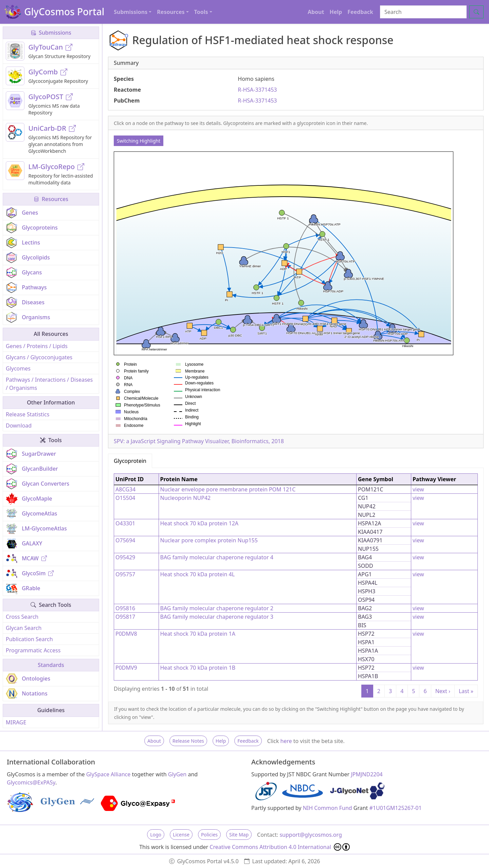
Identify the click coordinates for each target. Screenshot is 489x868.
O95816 (125, 608)
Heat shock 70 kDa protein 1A (198, 634)
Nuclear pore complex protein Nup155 (209, 540)
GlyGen (177, 774)
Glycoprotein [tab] (130, 461)
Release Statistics (28, 414)
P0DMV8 (126, 634)
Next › (443, 691)
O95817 (125, 617)
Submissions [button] (131, 12)
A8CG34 (125, 489)
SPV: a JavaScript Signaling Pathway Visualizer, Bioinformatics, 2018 (199, 441)
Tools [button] (201, 12)
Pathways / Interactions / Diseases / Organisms (49, 384)
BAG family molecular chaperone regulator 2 (217, 608)
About (316, 12)
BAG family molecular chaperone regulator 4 (217, 557)
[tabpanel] (296, 585)
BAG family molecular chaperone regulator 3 (217, 617)
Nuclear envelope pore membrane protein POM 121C (228, 489)
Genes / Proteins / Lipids (37, 346)
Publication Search (29, 639)
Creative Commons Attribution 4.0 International (280, 847)
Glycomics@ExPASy (31, 782)
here (286, 741)
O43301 (125, 523)
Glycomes (18, 368)
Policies (209, 835)
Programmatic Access (33, 650)
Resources (51, 199)
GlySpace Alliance (108, 774)
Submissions (51, 33)
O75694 (125, 540)
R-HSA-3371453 (257, 90)
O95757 (125, 574)
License (181, 835)
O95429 (125, 557)
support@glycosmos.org (311, 835)
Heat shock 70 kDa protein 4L (198, 574)
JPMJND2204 (367, 774)
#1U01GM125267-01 (396, 808)
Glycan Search (24, 628)
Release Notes (188, 741)
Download (19, 426)
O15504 (125, 498)
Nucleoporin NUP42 (186, 498)
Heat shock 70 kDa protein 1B (198, 668)
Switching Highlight (139, 141)
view (418, 489)
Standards (51, 665)
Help (336, 12)
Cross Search (22, 617)
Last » (466, 691)
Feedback (360, 12)
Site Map (239, 835)
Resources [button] (171, 12)
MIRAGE (16, 722)
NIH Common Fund (328, 808)
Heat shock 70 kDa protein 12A (200, 523)
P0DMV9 (126, 668)
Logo (156, 835)
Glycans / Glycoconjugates (39, 357)
